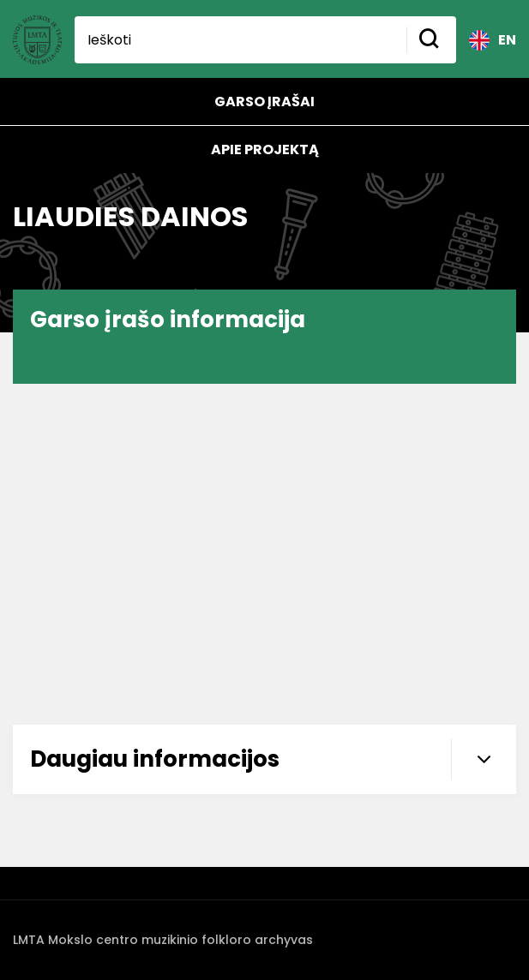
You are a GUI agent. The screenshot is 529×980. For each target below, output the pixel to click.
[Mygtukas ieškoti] (431, 40)
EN (493, 40)
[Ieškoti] (240, 40)
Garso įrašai (264, 102)
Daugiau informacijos (273, 759)
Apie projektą (265, 149)
